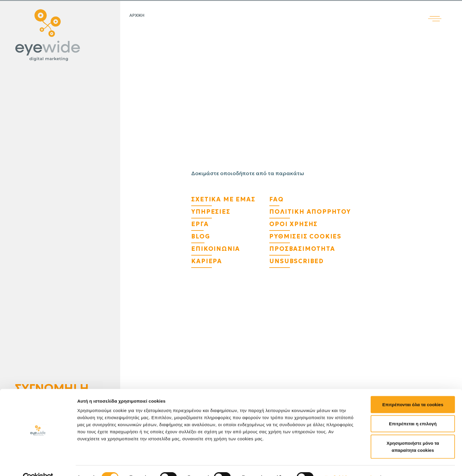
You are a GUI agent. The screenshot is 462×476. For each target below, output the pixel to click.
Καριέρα (207, 261)
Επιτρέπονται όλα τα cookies (413, 392)
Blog (201, 236)
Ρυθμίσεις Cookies (305, 236)
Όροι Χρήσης (293, 224)
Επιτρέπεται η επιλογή (413, 411)
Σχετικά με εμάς (223, 199)
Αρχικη (137, 15)
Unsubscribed (297, 261)
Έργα (200, 224)
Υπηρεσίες (211, 212)
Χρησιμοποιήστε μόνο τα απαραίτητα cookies (413, 434)
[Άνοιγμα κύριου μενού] (445, 11)
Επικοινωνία (216, 249)
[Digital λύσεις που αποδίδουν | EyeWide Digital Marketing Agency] (59, 35)
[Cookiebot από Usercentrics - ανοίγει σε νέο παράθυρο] (38, 465)
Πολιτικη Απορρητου (310, 212)
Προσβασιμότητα (302, 249)
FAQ (276, 199)
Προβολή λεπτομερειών (350, 464)
